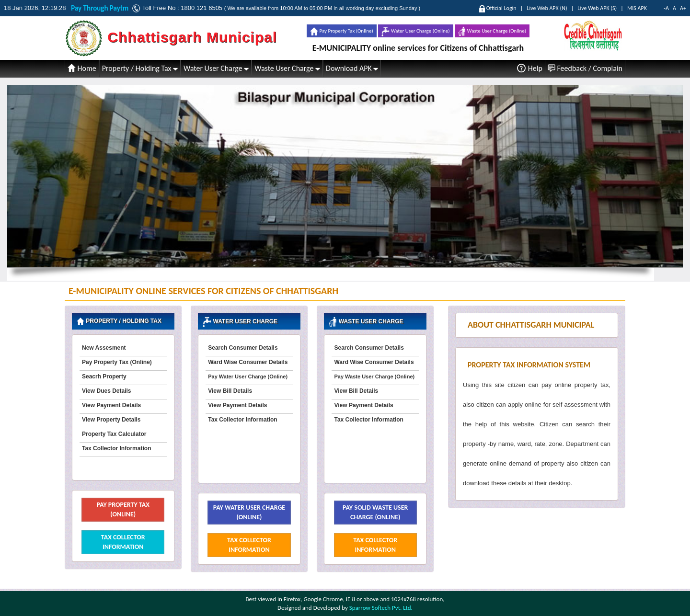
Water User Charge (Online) (415, 32)
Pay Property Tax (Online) (342, 31)
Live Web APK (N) (547, 8)
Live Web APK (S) (597, 8)
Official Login (501, 8)
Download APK (352, 68)
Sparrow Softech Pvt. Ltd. (381, 608)
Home (82, 68)
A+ (683, 8)
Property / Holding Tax (140, 68)
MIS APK (637, 8)
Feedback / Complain (585, 68)
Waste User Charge (287, 68)
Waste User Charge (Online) (492, 31)
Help (529, 68)
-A (666, 8)
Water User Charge (216, 68)
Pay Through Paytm (101, 8)
